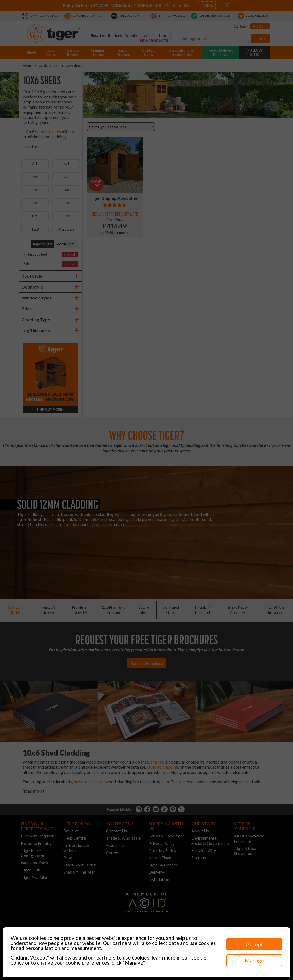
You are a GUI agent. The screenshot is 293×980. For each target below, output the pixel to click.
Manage (254, 960)
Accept (254, 944)
